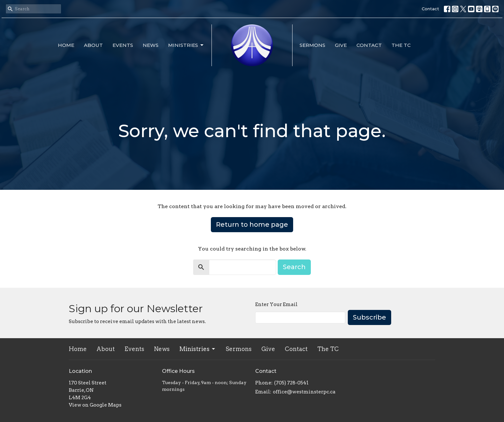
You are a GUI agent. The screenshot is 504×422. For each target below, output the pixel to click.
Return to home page (252, 224)
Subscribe (369, 317)
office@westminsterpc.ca (304, 392)
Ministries (186, 45)
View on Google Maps (95, 405)
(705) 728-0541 (291, 383)
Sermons (312, 45)
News (151, 45)
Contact (430, 9)
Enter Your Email (276, 304)
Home (66, 45)
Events (123, 45)
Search (294, 267)
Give (341, 45)
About (93, 45)
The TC (401, 45)
